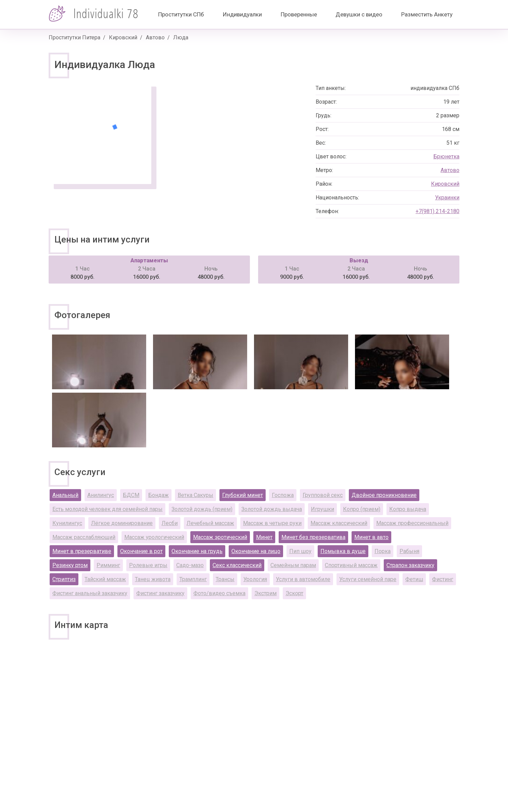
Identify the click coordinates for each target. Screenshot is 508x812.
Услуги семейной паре (368, 579)
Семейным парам (293, 565)
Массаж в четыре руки (272, 523)
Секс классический (237, 565)
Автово (155, 37)
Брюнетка (446, 156)
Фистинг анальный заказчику (90, 593)
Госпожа (283, 495)
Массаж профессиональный (412, 523)
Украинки (447, 198)
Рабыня (409, 551)
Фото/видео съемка (219, 593)
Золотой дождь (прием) (202, 509)
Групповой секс (323, 495)
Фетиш (414, 579)
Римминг (108, 565)
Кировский (123, 37)
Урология (255, 579)
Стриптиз (64, 579)
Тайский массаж (105, 579)
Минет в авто (371, 537)
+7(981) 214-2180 (437, 211)
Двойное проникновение (384, 495)
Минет (264, 537)
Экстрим (265, 593)
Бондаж (158, 495)
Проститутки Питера (74, 37)
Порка (383, 551)
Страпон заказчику (410, 565)
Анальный (65, 495)
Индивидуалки (242, 14)
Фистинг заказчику (160, 593)
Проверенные (299, 14)
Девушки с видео (359, 14)
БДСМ (131, 495)
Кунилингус (67, 523)
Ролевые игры (148, 565)
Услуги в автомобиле (303, 579)
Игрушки (322, 509)
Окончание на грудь (197, 551)
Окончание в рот (141, 551)
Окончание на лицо (256, 551)
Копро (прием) (362, 509)
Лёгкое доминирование (122, 523)
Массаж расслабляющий (84, 537)
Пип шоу (300, 551)
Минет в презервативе (82, 551)
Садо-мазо (190, 565)
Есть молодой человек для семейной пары (107, 509)
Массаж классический (339, 523)
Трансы (225, 579)
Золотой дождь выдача (272, 509)
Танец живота (153, 579)
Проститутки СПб (181, 14)
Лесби (170, 523)
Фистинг (443, 579)
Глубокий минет (243, 495)
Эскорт (294, 593)
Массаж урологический (154, 537)
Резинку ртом (70, 565)
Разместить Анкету (427, 14)
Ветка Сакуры (195, 495)
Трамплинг (193, 579)
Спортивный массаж (351, 565)
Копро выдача (408, 509)
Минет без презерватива (313, 537)
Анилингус (101, 495)
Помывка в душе (343, 551)
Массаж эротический (220, 537)
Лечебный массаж (210, 523)
